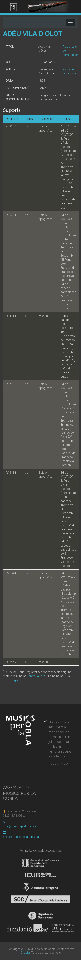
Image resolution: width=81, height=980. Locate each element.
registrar (17, 680)
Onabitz (25, 953)
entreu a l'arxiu (38, 676)
